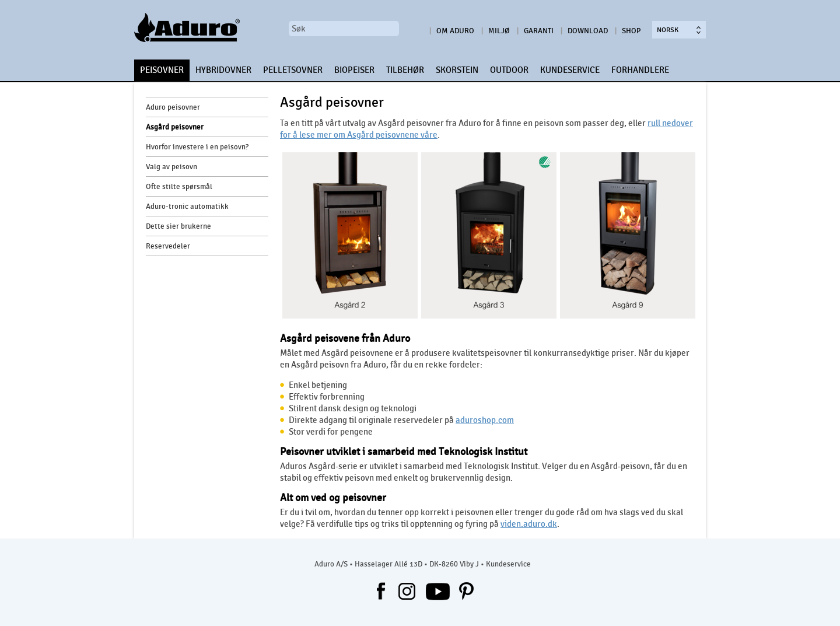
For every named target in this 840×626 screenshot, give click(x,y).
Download (588, 31)
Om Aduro (455, 31)
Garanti (539, 31)
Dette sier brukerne (178, 226)
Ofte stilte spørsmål (179, 187)
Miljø (499, 31)
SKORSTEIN (457, 70)
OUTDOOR (509, 70)
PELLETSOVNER (293, 70)
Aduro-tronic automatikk (187, 207)
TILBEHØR (405, 70)
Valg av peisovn (171, 167)
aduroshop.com (485, 420)
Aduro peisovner (173, 107)
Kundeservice (508, 564)
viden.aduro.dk (529, 524)
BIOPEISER (354, 70)
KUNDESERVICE (570, 70)
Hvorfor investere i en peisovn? (197, 147)
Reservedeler (168, 246)
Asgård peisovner (175, 127)
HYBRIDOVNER (223, 70)
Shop (631, 31)
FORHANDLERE (640, 70)
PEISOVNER (162, 70)
